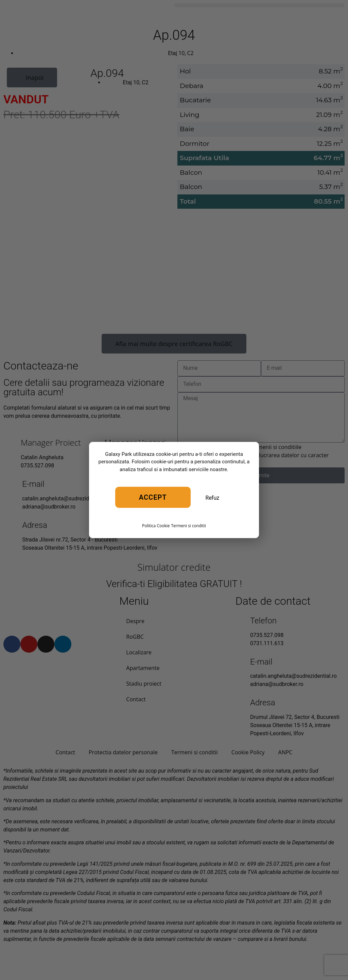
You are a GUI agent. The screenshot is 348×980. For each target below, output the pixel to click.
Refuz (213, 498)
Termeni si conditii (188, 526)
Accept (153, 497)
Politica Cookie (156, 526)
